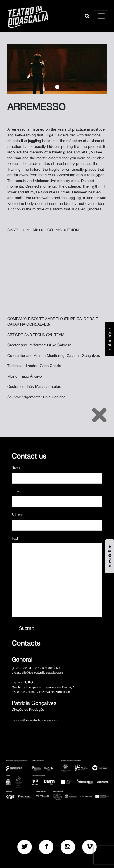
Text (15, 538)
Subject (17, 515)
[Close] (99, 415)
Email (15, 491)
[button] (87, 16)
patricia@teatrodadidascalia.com (35, 720)
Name (16, 468)
